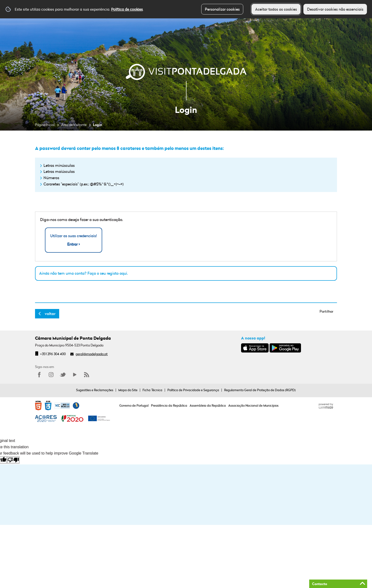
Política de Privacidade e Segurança (193, 390)
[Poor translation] (13, 460)
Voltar (50, 314)
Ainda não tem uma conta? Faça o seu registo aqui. (83, 273)
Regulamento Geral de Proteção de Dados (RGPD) (260, 390)
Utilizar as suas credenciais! (74, 240)
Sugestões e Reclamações (95, 390)
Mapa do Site (128, 390)
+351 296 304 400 (53, 354)
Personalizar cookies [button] (222, 9)
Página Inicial (45, 125)
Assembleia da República (208, 405)
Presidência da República (169, 405)
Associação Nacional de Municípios (253, 405)
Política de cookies (127, 9)
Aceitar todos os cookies (276, 9)
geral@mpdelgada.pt (92, 354)
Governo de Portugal (134, 405)
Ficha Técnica (152, 390)
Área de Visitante (74, 125)
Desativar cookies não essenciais (335, 9)
